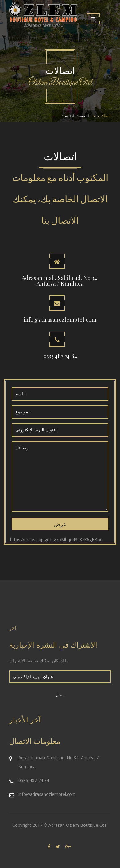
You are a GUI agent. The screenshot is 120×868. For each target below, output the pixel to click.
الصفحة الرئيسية (75, 116)
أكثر (13, 628)
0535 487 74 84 (60, 356)
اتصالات (104, 116)
